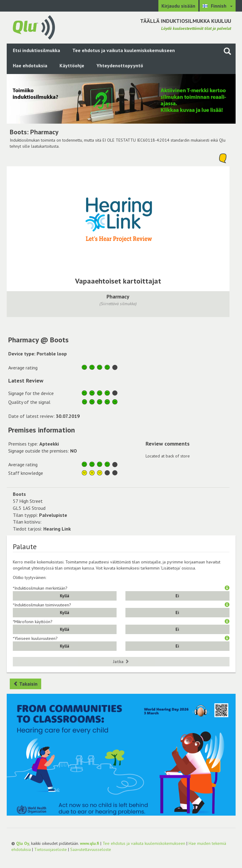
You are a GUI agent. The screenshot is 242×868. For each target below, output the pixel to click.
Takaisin (25, 684)
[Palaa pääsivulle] (34, 27)
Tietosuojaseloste (51, 849)
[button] (227, 588)
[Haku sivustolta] (227, 51)
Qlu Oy (23, 843)
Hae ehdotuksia (30, 65)
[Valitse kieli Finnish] (218, 6)
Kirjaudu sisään (178, 6)
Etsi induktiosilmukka (36, 50)
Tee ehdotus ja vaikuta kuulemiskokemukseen (124, 50)
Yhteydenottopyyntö (120, 65)
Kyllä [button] (65, 596)
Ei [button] (177, 596)
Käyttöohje (72, 65)
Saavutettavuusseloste (91, 849)
